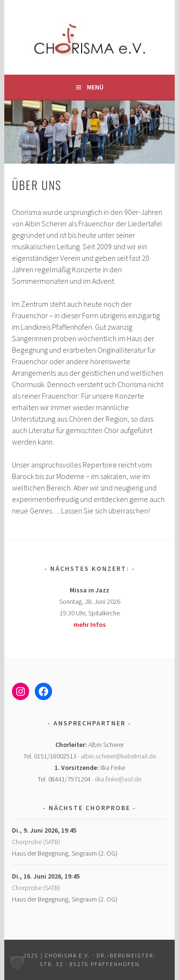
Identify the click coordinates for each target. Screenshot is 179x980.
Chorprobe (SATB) (36, 842)
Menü (95, 87)
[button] (17, 963)
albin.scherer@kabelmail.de (118, 756)
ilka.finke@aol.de (118, 779)
